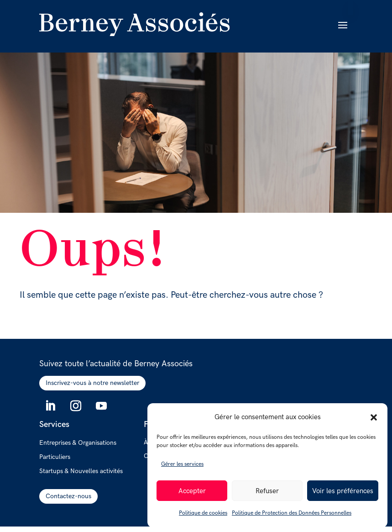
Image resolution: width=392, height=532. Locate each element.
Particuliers (55, 457)
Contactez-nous (68, 496)
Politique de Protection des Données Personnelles (292, 513)
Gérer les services (182, 464)
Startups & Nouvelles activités (81, 471)
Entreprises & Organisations (78, 443)
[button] (374, 417)
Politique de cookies (203, 513)
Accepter (192, 491)
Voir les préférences (343, 491)
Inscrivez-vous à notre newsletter (92, 383)
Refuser (267, 491)
